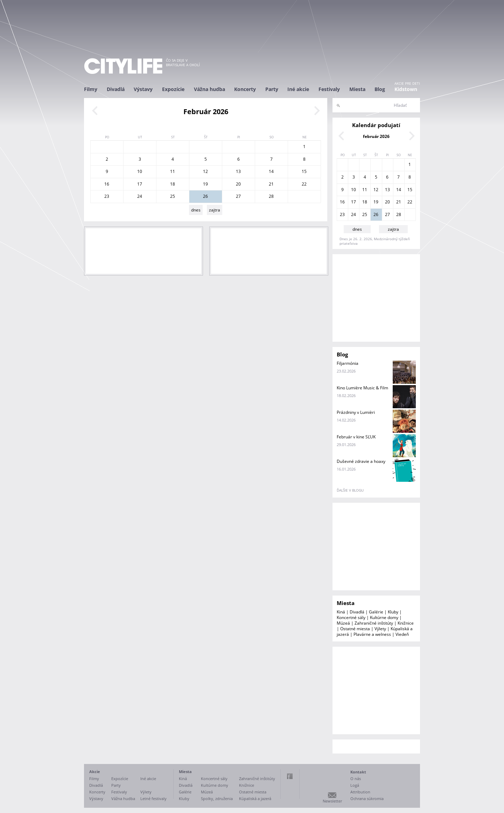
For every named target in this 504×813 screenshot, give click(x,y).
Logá (355, 785)
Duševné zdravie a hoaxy (361, 461)
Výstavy (143, 89)
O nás (356, 779)
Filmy (91, 89)
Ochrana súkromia (367, 798)
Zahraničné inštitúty (374, 623)
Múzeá (343, 623)
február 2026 (376, 136)
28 (271, 196)
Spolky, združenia (217, 798)
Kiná (341, 612)
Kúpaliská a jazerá (255, 798)
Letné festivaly (153, 798)
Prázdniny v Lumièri (356, 412)
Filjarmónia (348, 363)
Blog (380, 89)
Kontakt (358, 772)
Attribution (360, 792)
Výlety (380, 629)
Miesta (357, 89)
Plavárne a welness (372, 634)
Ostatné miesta (355, 629)
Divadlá (116, 89)
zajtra (215, 210)
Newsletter (332, 801)
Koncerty (245, 89)
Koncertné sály (351, 617)
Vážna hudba (209, 89)
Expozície (173, 89)
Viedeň (402, 634)
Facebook (290, 776)
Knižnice (406, 623)
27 (238, 196)
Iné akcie (298, 89)
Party (272, 89)
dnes (196, 210)
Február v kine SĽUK (356, 437)
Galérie (376, 612)
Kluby (393, 612)
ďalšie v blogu (350, 490)
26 (205, 196)
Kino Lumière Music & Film (362, 388)
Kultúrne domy (384, 617)
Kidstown (406, 89)
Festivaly (329, 89)
